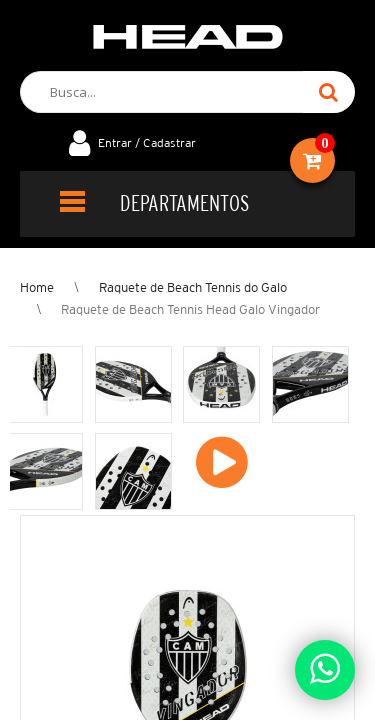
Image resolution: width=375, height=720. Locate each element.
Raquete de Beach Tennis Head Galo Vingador (190, 309)
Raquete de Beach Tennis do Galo (193, 287)
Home (37, 287)
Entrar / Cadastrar (147, 142)
